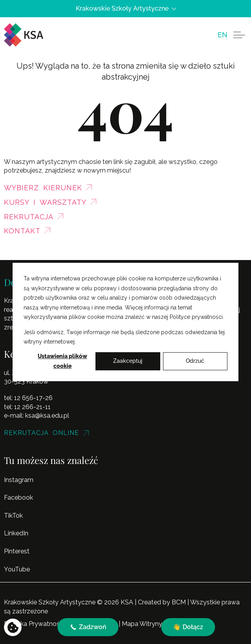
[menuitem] (223, 35)
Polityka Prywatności (34, 624)
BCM (179, 602)
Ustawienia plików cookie (62, 361)
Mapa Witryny (142, 624)
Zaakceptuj (128, 361)
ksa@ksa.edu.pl (47, 416)
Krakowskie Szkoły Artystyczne (126, 9)
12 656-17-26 (33, 398)
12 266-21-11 (32, 407)
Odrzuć (195, 361)
